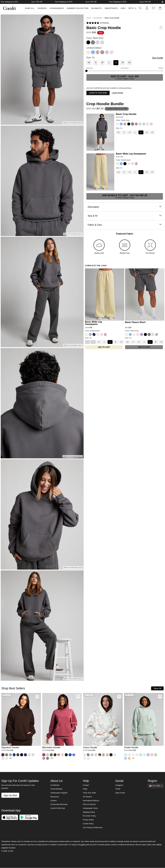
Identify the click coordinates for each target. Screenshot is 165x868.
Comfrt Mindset (56, 789)
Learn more (118, 93)
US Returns (87, 797)
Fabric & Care (125, 225)
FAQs (85, 789)
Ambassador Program (59, 793)
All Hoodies (98, 18)
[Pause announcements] (162, 2)
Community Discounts (59, 804)
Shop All (30, 8)
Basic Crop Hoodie (126, 114)
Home (89, 18)
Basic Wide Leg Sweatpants (131, 154)
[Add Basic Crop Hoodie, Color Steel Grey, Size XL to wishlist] (161, 28)
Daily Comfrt (120, 793)
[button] (161, 8)
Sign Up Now (10, 795)
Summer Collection (78, 8)
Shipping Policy (89, 812)
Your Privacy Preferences (93, 828)
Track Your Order (90, 793)
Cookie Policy (88, 824)
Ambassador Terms (90, 808)
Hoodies (42, 8)
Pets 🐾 (133, 8)
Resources (55, 797)
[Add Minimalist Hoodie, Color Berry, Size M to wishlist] (78, 697)
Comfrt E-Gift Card (58, 808)
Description (125, 207)
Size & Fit (125, 216)
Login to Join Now (98, 93)
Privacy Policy (88, 820)
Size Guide (157, 58)
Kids (123, 8)
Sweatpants (111, 8)
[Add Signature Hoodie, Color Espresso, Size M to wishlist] (37, 697)
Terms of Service (89, 804)
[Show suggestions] (156, 786)
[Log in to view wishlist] (153, 8)
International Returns (91, 801)
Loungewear (57, 8)
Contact (86, 785)
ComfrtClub (55, 785)
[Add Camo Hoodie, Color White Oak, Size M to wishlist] (119, 697)
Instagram (119, 785)
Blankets (97, 8)
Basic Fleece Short (135, 322)
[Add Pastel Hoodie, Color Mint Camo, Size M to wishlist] (160, 697)
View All (157, 688)
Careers (53, 801)
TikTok (118, 789)
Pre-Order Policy (89, 816)
